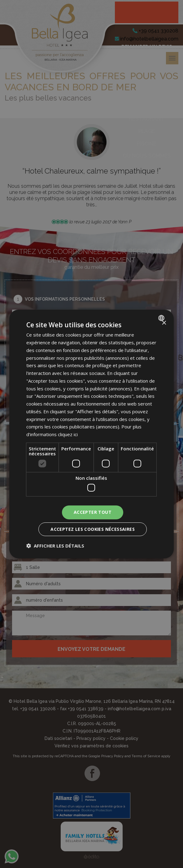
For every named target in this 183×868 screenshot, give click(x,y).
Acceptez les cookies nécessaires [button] (93, 529)
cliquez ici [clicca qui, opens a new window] (68, 434)
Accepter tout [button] (93, 512)
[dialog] (92, 434)
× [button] (164, 323)
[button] (55, 546)
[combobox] (162, 318)
